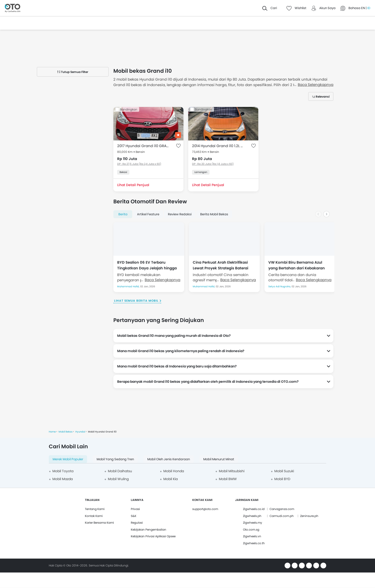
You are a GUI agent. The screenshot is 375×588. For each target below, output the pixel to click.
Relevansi (323, 97)
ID (369, 8)
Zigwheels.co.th (254, 543)
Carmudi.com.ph (282, 516)
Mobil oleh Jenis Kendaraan (169, 459)
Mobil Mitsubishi (232, 471)
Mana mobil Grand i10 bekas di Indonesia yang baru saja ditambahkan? (177, 366)
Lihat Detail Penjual (133, 185)
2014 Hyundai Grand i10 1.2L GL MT (218, 146)
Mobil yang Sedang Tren (115, 459)
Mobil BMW (228, 479)
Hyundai (80, 432)
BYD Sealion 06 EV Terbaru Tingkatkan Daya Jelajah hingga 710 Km (147, 265)
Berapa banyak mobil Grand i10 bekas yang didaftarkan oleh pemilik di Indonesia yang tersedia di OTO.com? (208, 382)
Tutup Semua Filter (73, 72)
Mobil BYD (282, 479)
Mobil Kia (171, 479)
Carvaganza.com (282, 509)
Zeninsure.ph (309, 516)
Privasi (135, 509)
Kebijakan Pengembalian (149, 530)
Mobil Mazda (63, 479)
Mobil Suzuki (284, 471)
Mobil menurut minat (219, 459)
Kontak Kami (94, 516)
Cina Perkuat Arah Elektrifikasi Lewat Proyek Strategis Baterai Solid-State (221, 265)
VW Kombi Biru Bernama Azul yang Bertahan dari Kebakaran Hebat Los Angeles (297, 265)
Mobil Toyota (63, 471)
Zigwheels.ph (252, 516)
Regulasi (137, 523)
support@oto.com (205, 509)
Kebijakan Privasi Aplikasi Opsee (153, 536)
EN (363, 8)
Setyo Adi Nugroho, (280, 286)
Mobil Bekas (66, 432)
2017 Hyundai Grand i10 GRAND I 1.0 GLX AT (144, 146)
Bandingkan (129, 109)
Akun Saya (327, 8)
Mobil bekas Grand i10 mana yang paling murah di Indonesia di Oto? (174, 336)
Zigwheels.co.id (254, 509)
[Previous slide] (318, 214)
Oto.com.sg (251, 530)
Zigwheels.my (253, 523)
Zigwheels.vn (252, 536)
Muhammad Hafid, (129, 286)
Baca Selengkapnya (163, 280)
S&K (134, 516)
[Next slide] (326, 214)
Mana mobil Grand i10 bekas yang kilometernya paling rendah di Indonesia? (181, 351)
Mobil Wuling (118, 479)
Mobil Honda (174, 471)
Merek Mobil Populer (68, 459)
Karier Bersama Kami (99, 523)
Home (52, 432)
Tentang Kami (95, 509)
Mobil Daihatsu (120, 471)
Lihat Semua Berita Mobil (136, 301)
